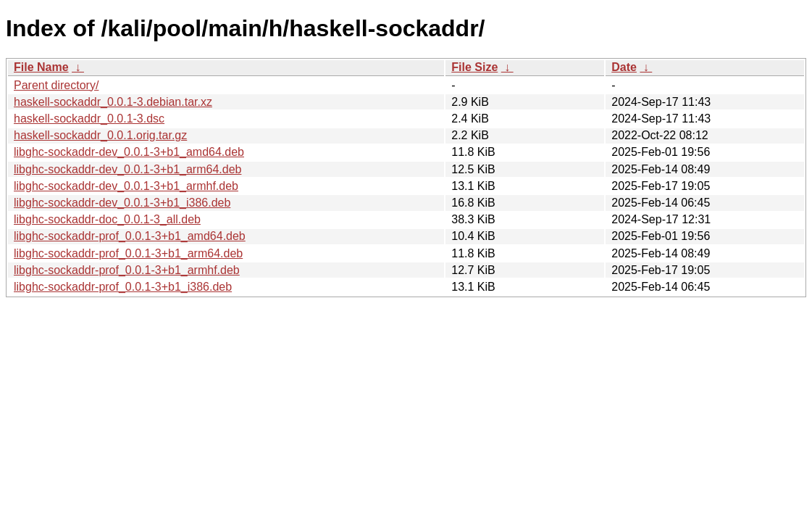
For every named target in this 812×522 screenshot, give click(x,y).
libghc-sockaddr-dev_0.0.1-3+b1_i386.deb (122, 203)
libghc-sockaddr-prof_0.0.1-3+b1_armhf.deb (127, 270)
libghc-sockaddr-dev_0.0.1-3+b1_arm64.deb (127, 169)
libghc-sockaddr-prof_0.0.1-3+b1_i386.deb (123, 287)
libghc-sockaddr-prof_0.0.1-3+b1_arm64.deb (128, 253)
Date (624, 67)
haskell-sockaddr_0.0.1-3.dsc (89, 119)
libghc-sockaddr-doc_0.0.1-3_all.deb (107, 219)
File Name (41, 67)
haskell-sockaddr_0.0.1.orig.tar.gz (100, 135)
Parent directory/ (56, 85)
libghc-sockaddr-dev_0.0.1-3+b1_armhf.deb (126, 186)
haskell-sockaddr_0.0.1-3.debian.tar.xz (113, 102)
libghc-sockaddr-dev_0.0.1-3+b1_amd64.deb (129, 152)
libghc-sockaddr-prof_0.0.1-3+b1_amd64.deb (130, 236)
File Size (474, 67)
